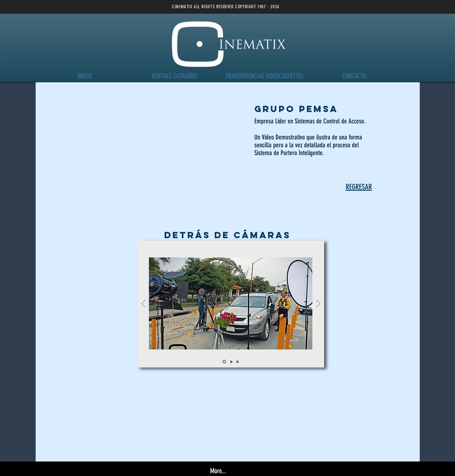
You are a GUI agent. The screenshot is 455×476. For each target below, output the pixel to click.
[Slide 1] (231, 362)
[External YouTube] (143, 160)
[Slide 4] (224, 362)
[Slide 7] (237, 362)
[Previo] (143, 304)
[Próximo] (318, 304)
